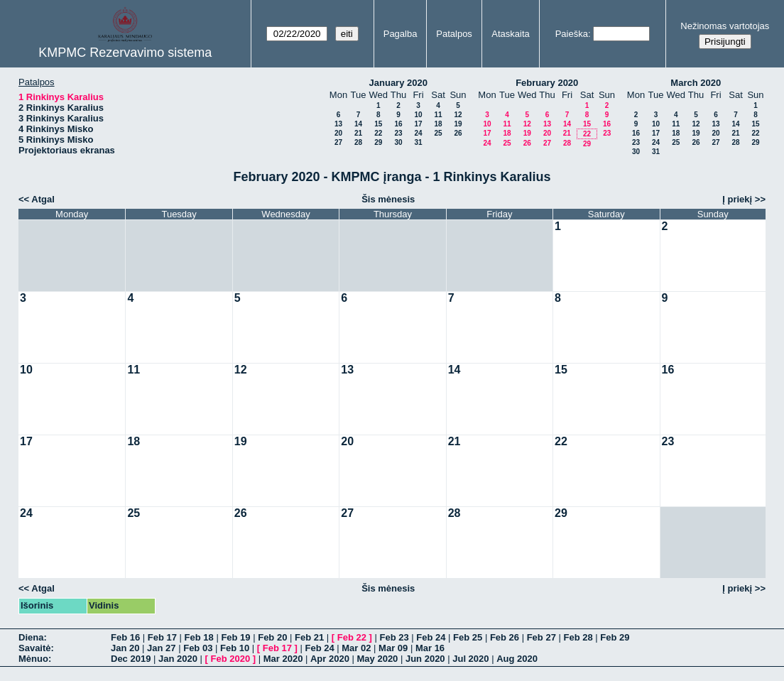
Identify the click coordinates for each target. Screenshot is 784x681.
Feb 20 (272, 637)
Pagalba (401, 34)
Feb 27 (541, 637)
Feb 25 (468, 637)
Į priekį (737, 199)
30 (398, 142)
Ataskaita (510, 34)
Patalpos (454, 34)
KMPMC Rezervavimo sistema (125, 53)
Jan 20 (125, 648)
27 (338, 142)
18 (438, 124)
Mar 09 (393, 648)
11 (438, 115)
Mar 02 (356, 648)
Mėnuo (33, 659)
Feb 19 (235, 637)
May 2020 (378, 659)
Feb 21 (309, 637)
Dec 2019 (131, 659)
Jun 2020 (425, 659)
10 (418, 115)
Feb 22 (352, 637)
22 (378, 133)
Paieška (572, 34)
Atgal (43, 199)
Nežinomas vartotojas (725, 26)
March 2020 (696, 83)
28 (358, 142)
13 (338, 124)
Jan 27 (161, 648)
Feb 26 (505, 637)
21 (358, 133)
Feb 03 (198, 648)
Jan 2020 (178, 659)
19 (458, 124)
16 (398, 124)
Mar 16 (430, 648)
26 (458, 133)
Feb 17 (162, 637)
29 (378, 142)
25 (438, 133)
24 (418, 133)
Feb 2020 (231, 659)
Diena (31, 637)
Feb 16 (125, 637)
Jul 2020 (470, 659)
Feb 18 (199, 637)
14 (358, 124)
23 (398, 133)
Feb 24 (431, 637)
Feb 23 (394, 637)
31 (418, 142)
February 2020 (547, 83)
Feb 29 (615, 637)
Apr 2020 (330, 659)
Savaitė (35, 648)
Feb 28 (578, 637)
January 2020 (398, 83)
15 (378, 124)
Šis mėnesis (388, 199)
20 (338, 133)
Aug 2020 (517, 659)
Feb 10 (235, 648)
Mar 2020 (283, 659)
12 (458, 115)
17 (418, 124)
